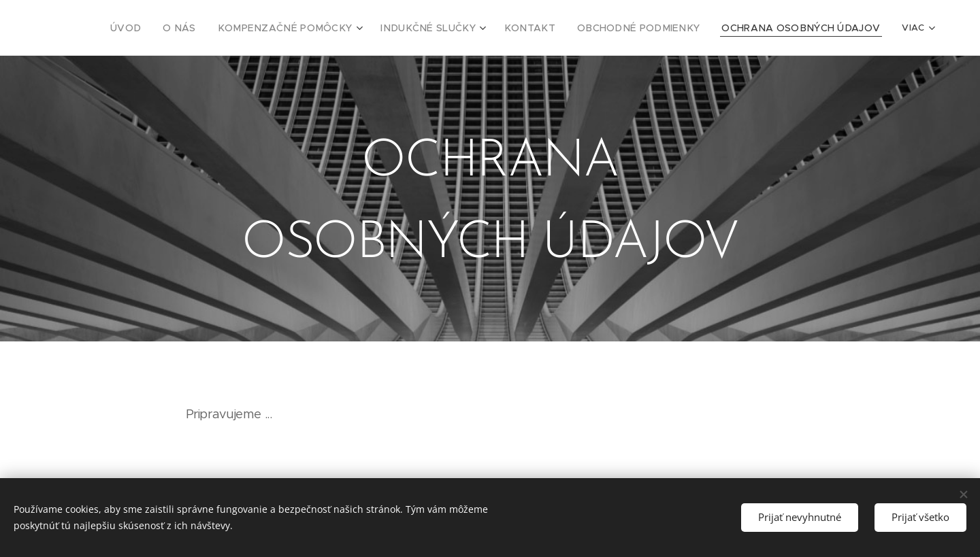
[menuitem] (146, 28)
